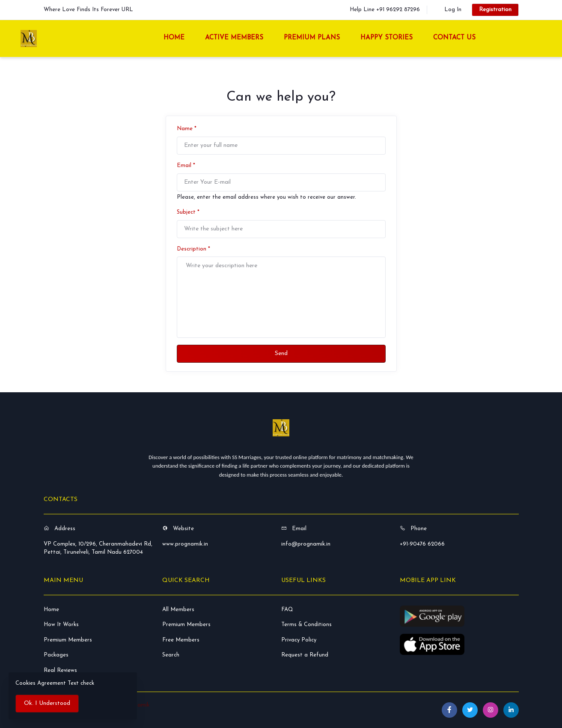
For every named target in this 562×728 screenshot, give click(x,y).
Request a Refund (305, 655)
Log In (453, 10)
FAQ (287, 610)
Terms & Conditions (306, 625)
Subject (188, 212)
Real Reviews (60, 670)
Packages (56, 655)
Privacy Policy (299, 640)
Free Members (181, 640)
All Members (178, 610)
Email (186, 166)
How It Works (61, 625)
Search (171, 655)
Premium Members (68, 640)
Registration (495, 10)
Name (187, 129)
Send (281, 354)
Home (51, 610)
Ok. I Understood (47, 703)
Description (193, 249)
